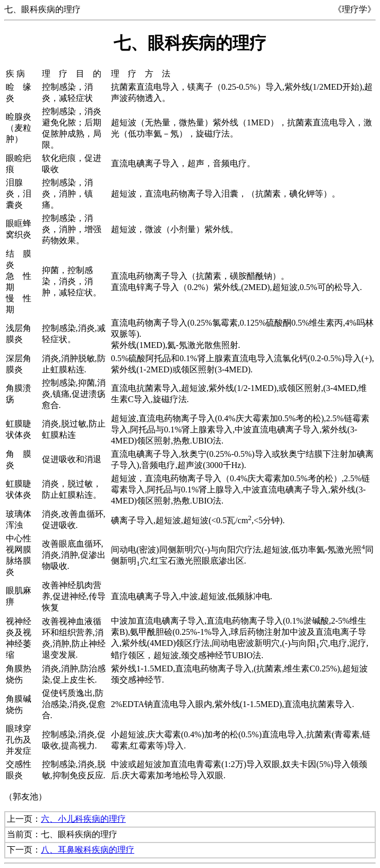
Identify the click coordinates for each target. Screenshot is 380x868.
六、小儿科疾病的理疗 (83, 819)
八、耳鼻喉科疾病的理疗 (88, 850)
